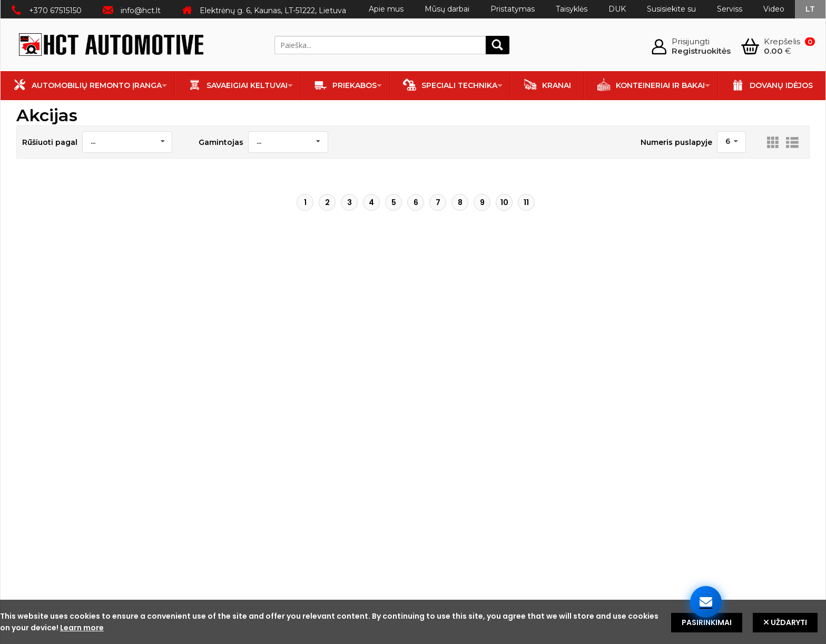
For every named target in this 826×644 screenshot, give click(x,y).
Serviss (730, 9)
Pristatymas (513, 9)
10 (504, 202)
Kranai (547, 85)
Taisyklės (572, 9)
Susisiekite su (671, 9)
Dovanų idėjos (772, 85)
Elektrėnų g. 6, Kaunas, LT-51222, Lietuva (273, 11)
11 (526, 202)
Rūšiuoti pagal (50, 142)
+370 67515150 (55, 11)
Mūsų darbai (447, 9)
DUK (617, 9)
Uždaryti (785, 622)
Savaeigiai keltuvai (238, 85)
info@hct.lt (141, 11)
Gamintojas (221, 142)
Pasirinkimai (707, 622)
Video (774, 9)
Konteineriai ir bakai (651, 85)
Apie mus (386, 9)
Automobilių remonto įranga (87, 85)
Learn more (82, 628)
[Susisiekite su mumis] (706, 602)
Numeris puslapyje (676, 142)
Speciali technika (450, 85)
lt (810, 9)
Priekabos (345, 85)
